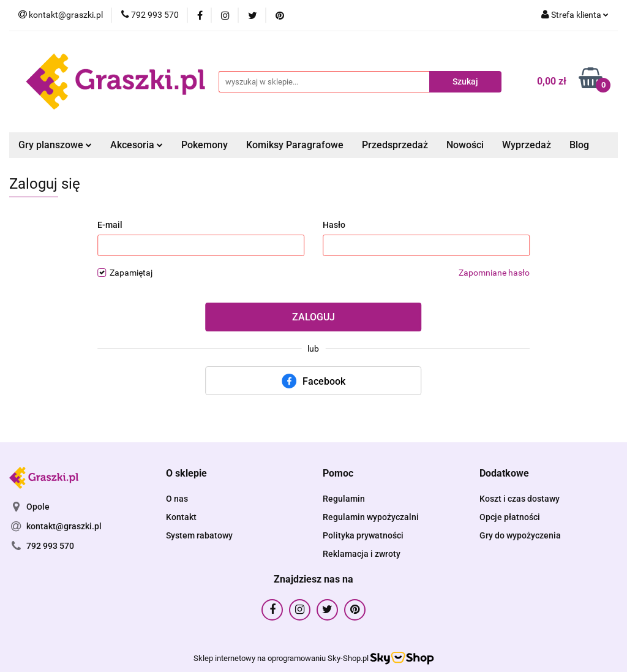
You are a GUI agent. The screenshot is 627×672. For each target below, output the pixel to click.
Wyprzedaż (527, 145)
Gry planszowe (55, 145)
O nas (177, 499)
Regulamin (344, 499)
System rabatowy (199, 535)
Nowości (465, 145)
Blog (579, 145)
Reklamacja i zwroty (362, 554)
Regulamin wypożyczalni (371, 517)
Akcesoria (137, 145)
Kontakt (181, 517)
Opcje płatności (510, 517)
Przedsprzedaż (395, 145)
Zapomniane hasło (494, 273)
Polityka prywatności (363, 535)
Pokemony (205, 145)
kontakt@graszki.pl (64, 526)
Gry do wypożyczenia (520, 535)
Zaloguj (313, 317)
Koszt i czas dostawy (520, 499)
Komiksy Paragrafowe (295, 145)
